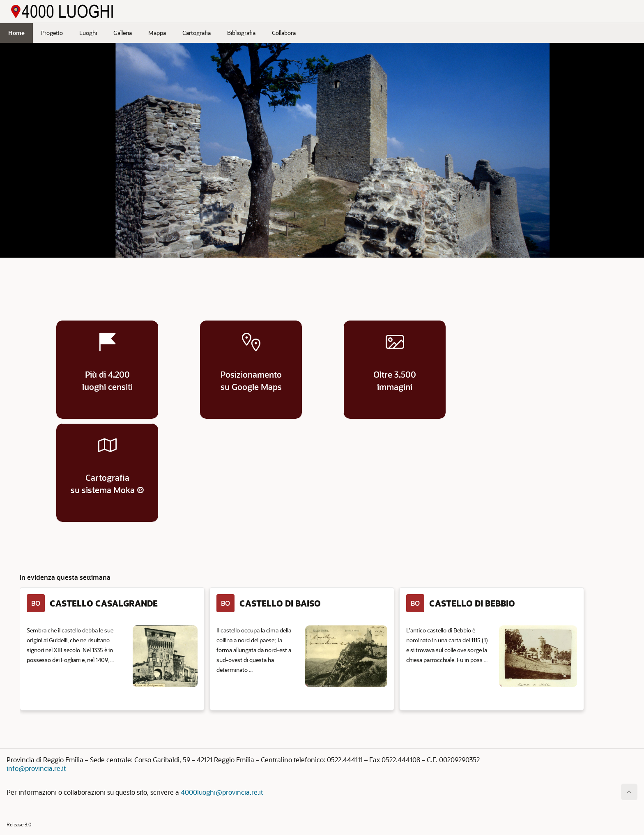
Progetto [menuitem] (52, 33)
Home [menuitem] (16, 33)
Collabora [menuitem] (284, 33)
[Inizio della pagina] (629, 792)
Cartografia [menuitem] (197, 33)
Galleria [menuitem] (123, 33)
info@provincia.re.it (36, 768)
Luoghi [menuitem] (88, 33)
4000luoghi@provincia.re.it (222, 792)
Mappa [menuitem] (157, 33)
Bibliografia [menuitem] (241, 33)
